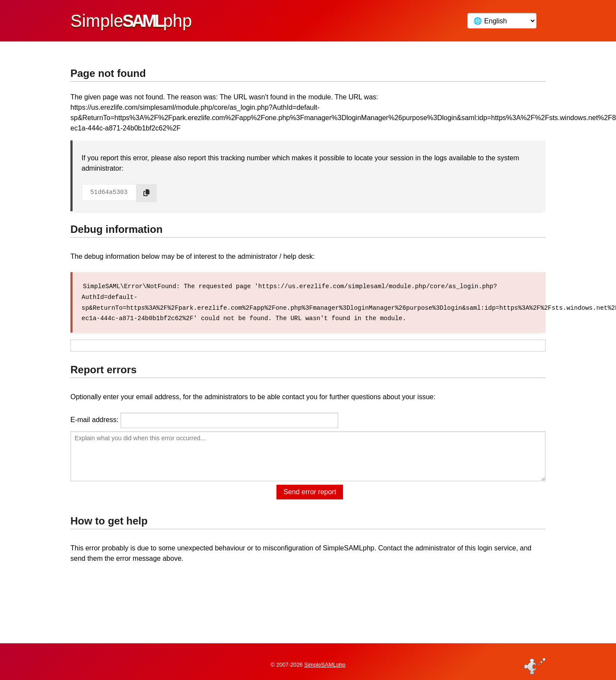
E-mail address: (94, 419)
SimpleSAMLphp (325, 660)
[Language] (502, 21)
